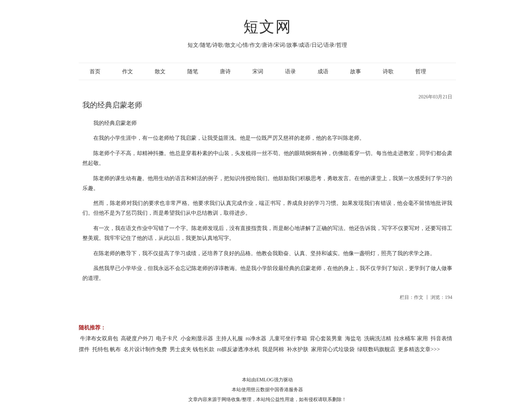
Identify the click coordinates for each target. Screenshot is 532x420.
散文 (160, 71)
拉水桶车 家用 (411, 338)
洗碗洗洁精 (378, 338)
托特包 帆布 (107, 349)
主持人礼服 (229, 338)
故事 (356, 71)
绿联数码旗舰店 (376, 349)
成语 (323, 71)
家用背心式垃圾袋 (333, 349)
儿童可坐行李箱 (288, 338)
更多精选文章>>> (419, 349)
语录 (290, 71)
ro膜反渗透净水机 (238, 349)
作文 (128, 71)
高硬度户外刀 (137, 338)
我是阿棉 (273, 349)
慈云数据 (260, 389)
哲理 (421, 71)
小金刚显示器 (197, 338)
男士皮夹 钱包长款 (192, 349)
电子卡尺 (167, 338)
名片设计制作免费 (145, 349)
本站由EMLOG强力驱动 (267, 380)
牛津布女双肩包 (99, 338)
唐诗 (225, 71)
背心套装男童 (326, 338)
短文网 (267, 27)
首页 (95, 71)
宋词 (258, 71)
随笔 (193, 71)
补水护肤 (298, 349)
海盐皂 (353, 338)
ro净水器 (256, 338)
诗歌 (388, 71)
